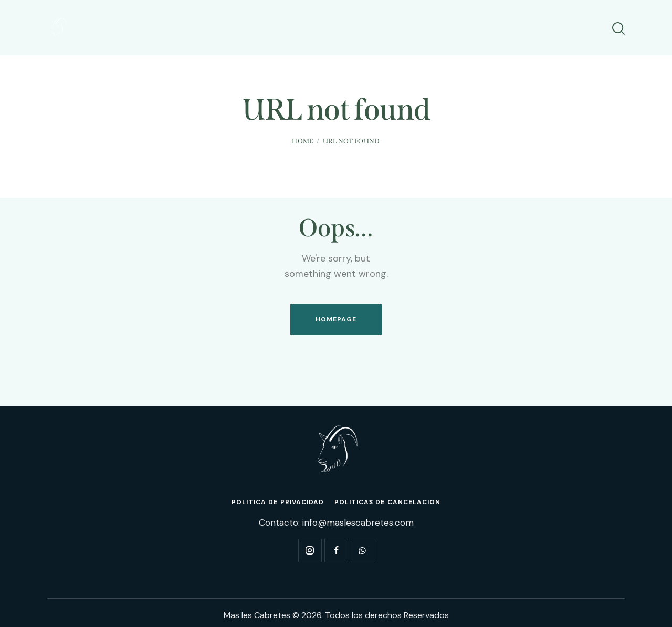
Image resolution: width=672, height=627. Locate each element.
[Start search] (618, 29)
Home (303, 141)
